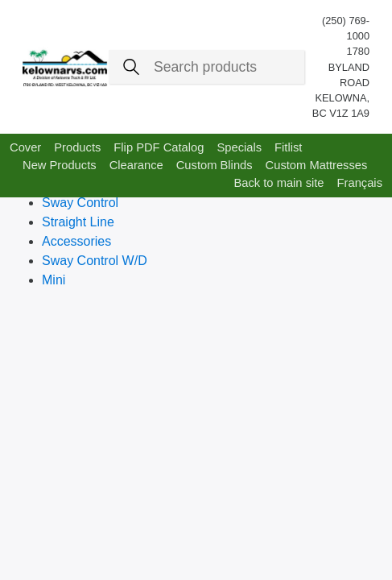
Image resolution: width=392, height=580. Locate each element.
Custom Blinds (215, 165)
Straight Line (78, 222)
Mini (54, 280)
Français (360, 183)
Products (77, 147)
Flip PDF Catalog (159, 147)
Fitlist (288, 147)
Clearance (136, 165)
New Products (60, 165)
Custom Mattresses (317, 165)
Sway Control (80, 203)
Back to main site (279, 183)
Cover (25, 147)
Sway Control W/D (95, 261)
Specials (239, 147)
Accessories (76, 241)
